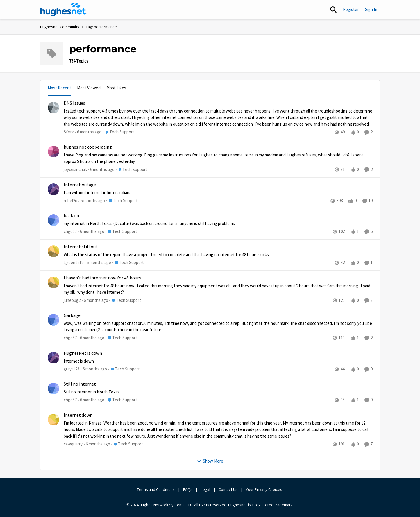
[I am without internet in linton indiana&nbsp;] (218, 193)
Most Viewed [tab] (89, 88)
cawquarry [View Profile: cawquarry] (73, 444)
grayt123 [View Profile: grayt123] (72, 369)
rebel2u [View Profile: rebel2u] (70, 200)
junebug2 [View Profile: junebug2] (72, 300)
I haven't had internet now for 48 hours (102, 278)
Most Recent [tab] (59, 88)
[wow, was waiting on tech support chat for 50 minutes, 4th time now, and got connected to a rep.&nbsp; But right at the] (218, 327)
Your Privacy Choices (264, 489)
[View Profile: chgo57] (53, 220)
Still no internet (80, 384)
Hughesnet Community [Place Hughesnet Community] (60, 27)
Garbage (72, 315)
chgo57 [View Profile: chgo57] (70, 232)
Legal (205, 489)
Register (351, 9)
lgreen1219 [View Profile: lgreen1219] (74, 262)
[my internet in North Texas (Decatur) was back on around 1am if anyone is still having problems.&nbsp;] (218, 224)
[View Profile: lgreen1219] (53, 251)
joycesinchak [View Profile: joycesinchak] (75, 169)
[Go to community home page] (64, 10)
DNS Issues (74, 103)
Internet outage (80, 185)
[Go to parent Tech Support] (118, 132)
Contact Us (228, 489)
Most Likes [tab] (116, 88)
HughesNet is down (83, 353)
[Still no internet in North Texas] (218, 392)
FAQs (188, 489)
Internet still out (81, 247)
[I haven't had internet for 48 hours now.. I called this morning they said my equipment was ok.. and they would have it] (218, 289)
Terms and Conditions (156, 489)
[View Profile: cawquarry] (53, 420)
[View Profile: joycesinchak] (53, 151)
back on (71, 216)
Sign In (371, 9)
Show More (210, 461)
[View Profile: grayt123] (53, 358)
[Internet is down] (218, 361)
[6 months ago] (88, 132)
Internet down (78, 415)
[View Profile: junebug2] (53, 282)
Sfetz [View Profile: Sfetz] (69, 132)
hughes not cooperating (88, 147)
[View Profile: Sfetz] (53, 108)
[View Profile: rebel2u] (53, 189)
